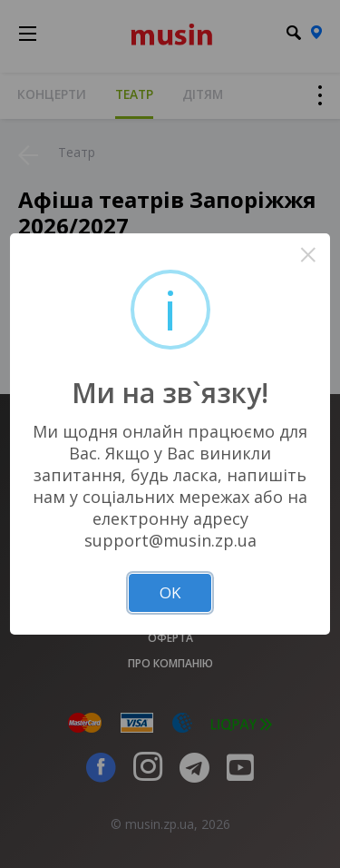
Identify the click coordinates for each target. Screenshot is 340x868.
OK (170, 592)
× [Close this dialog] (308, 255)
